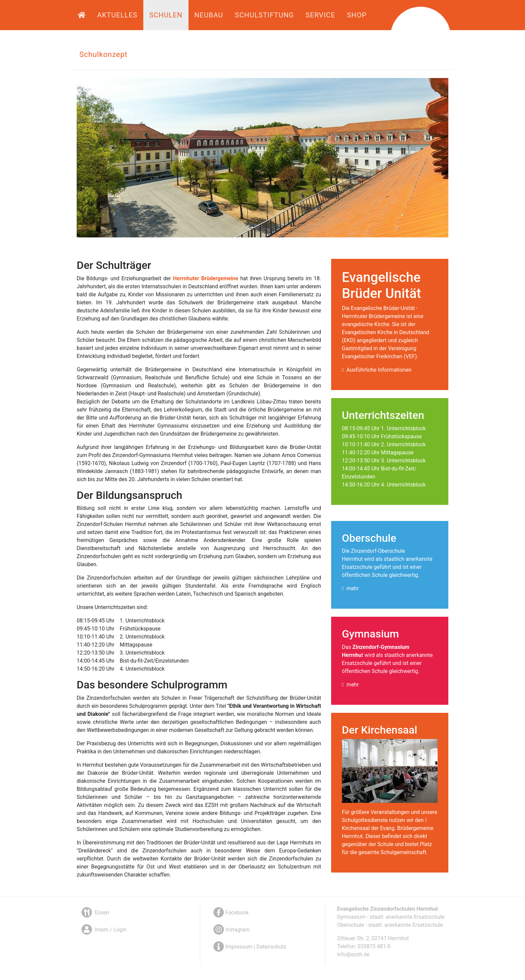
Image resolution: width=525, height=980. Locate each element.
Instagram (231, 930)
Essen (95, 913)
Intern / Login (103, 930)
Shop (357, 15)
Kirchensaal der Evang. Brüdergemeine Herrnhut (388, 832)
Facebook (230, 913)
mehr (353, 588)
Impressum (239, 947)
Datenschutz (271, 947)
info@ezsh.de (353, 954)
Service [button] (320, 15)
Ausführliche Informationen (379, 370)
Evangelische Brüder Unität (382, 285)
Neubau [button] (209, 15)
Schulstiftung (265, 15)
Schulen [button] (166, 15)
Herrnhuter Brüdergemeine (206, 278)
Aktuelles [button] (117, 15)
